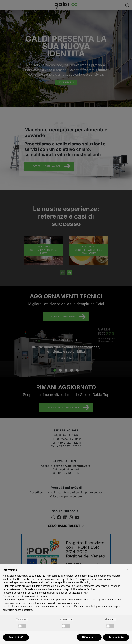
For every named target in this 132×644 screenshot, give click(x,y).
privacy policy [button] (72, 603)
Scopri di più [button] (16, 637)
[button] (127, 570)
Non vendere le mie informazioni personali (26, 596)
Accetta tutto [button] (116, 637)
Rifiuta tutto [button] (89, 637)
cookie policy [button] (83, 582)
